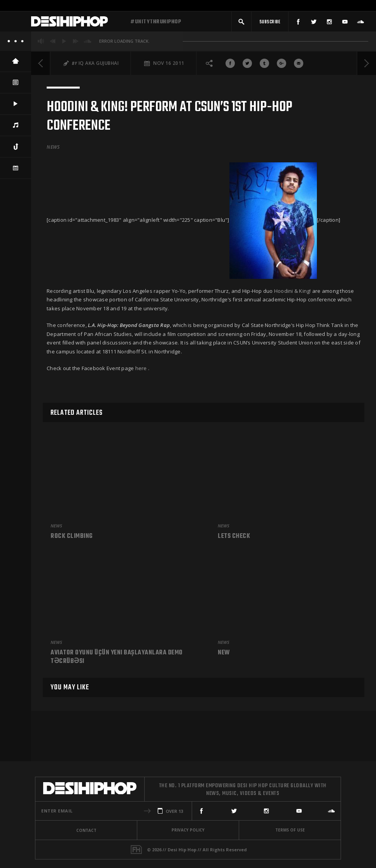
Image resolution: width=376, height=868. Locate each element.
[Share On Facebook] (230, 65)
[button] (241, 22)
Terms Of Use (290, 830)
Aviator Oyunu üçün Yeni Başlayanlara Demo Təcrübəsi (117, 657)
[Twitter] (314, 22)
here (141, 370)
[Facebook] (298, 22)
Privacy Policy (188, 830)
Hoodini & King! (293, 292)
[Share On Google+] (282, 65)
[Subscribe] (270, 22)
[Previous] (41, 65)
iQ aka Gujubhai (99, 65)
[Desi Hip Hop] (78, 23)
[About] (16, 43)
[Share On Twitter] (247, 65)
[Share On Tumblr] (264, 65)
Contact (86, 830)
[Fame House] (136, 850)
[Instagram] (329, 22)
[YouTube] (345, 22)
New (224, 653)
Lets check (234, 537)
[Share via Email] (299, 65)
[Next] (366, 65)
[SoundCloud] (360, 22)
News (53, 149)
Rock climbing (72, 537)
